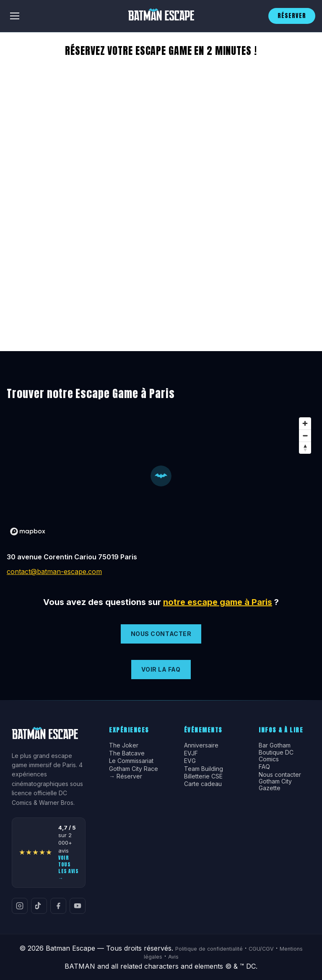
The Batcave (127, 753)
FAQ (264, 767)
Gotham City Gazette (275, 785)
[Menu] (15, 16)
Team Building (204, 769)
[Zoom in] (305, 423)
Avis (173, 957)
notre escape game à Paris (218, 602)
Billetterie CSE (203, 776)
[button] (161, 476)
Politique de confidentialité (209, 949)
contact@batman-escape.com (54, 571)
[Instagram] (20, 906)
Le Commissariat (131, 761)
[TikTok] (39, 906)
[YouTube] (78, 906)
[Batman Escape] (161, 16)
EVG (190, 761)
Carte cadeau (203, 784)
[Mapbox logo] (28, 531)
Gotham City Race (134, 769)
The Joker (124, 745)
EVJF (191, 753)
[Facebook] (58, 906)
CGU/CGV (261, 949)
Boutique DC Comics (276, 756)
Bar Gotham (275, 745)
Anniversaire (201, 745)
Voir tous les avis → (68, 868)
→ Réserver (126, 776)
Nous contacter (280, 775)
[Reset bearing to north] (305, 448)
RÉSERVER (292, 16)
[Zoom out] (305, 436)
